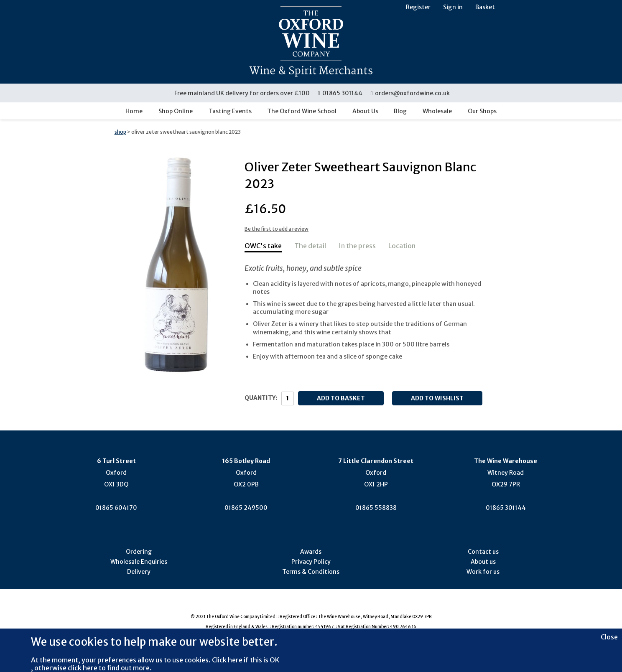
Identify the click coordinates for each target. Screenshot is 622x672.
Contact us (483, 552)
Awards (311, 552)
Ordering (139, 552)
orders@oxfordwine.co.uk (410, 93)
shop (120, 132)
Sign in (453, 7)
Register (418, 7)
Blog (400, 111)
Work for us (483, 572)
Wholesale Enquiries (139, 562)
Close (609, 637)
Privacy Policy (311, 562)
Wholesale (437, 111)
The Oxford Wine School (302, 111)
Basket (485, 7)
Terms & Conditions (311, 572)
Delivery (139, 572)
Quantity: (261, 398)
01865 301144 (340, 93)
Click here (227, 660)
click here (83, 668)
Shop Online (176, 111)
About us (483, 562)
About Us (365, 111)
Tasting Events (230, 111)
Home (134, 111)
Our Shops (482, 111)
